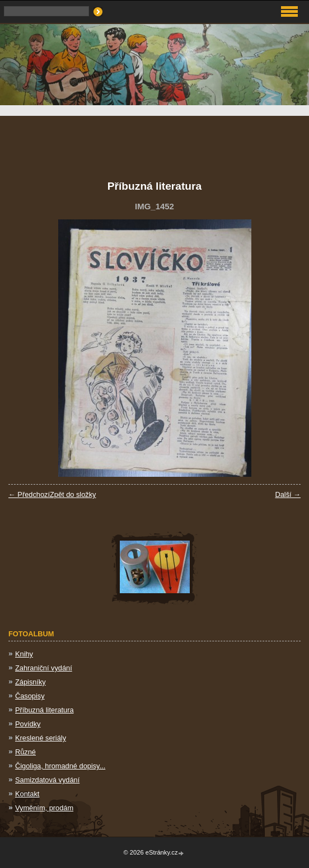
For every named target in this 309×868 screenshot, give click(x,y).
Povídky (28, 724)
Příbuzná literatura (45, 710)
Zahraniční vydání (44, 668)
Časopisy (30, 696)
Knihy (24, 654)
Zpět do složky (73, 494)
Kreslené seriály (41, 738)
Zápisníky (31, 682)
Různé (25, 752)
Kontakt (27, 794)
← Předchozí (29, 494)
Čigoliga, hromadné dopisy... (60, 766)
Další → (288, 494)
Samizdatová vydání (47, 780)
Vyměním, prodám (44, 808)
